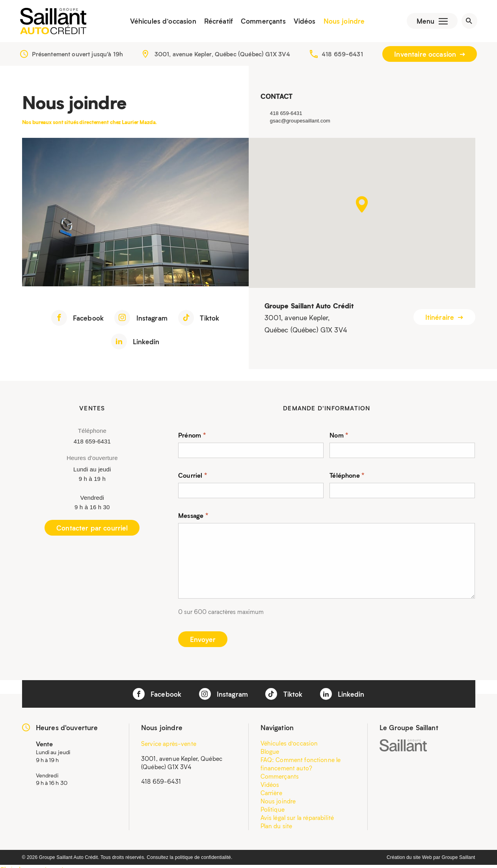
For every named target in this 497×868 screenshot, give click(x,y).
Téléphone (347, 476)
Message (193, 516)
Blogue (270, 753)
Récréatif (217, 22)
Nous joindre (342, 22)
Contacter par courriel (92, 529)
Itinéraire (444, 319)
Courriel (193, 476)
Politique (273, 811)
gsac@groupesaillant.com (300, 122)
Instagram (141, 319)
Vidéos (303, 22)
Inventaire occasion (430, 55)
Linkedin (135, 343)
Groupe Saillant (459, 859)
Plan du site (276, 827)
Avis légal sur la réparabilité (297, 819)
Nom (339, 436)
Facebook (77, 319)
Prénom (192, 436)
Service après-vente (169, 745)
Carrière (271, 794)
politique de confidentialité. (204, 859)
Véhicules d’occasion (161, 22)
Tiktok (199, 319)
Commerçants (261, 22)
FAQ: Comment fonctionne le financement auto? (301, 765)
